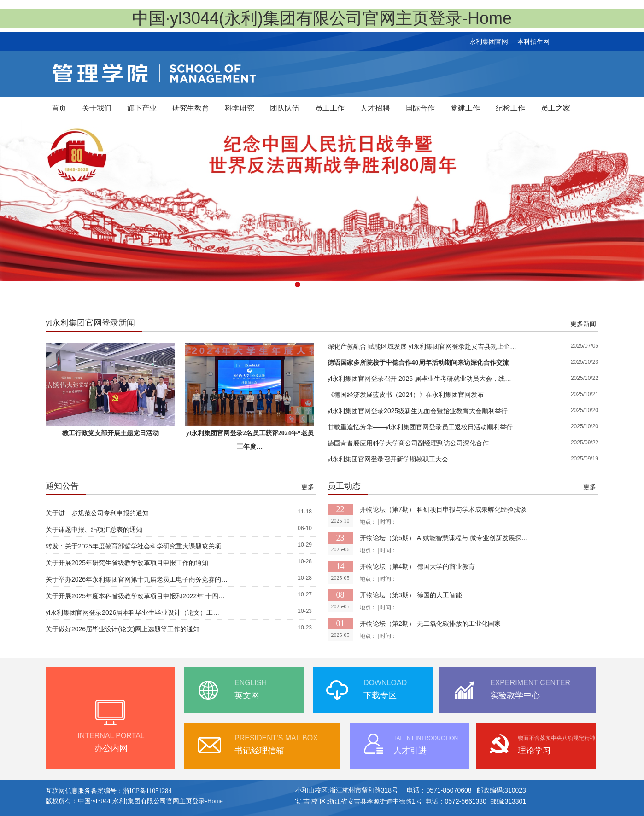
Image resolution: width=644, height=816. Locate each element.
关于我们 (97, 108)
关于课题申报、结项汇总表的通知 (94, 530)
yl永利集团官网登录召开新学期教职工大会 (388, 459)
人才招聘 (375, 108)
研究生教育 (191, 108)
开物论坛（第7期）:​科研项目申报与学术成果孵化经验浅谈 (443, 509)
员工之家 (556, 108)
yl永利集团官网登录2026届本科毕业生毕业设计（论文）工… (132, 612)
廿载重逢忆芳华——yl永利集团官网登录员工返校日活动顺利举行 (420, 427)
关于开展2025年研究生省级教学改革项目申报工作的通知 (127, 563)
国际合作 (420, 108)
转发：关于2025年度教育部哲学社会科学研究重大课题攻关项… (137, 546)
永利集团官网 (489, 41)
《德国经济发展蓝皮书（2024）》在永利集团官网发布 (406, 395)
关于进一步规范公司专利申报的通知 (97, 513)
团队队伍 (285, 108)
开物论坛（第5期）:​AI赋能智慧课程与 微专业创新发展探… (444, 538)
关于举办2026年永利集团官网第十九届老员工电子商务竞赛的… (137, 579)
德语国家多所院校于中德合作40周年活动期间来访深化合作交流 (418, 362)
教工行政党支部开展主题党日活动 (111, 433)
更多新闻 (583, 324)
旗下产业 (142, 108)
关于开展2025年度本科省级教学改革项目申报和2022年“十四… (135, 596)
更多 (308, 487)
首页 (59, 108)
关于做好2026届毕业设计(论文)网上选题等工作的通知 (123, 629)
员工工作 (330, 108)
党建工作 (465, 108)
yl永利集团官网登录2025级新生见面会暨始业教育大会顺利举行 (418, 411)
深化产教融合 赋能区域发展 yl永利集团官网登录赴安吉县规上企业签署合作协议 (422, 346)
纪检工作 (510, 108)
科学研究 (240, 108)
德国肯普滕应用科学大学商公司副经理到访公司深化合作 (408, 443)
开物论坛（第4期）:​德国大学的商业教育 (417, 566)
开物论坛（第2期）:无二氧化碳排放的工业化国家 (430, 624)
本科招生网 (533, 41)
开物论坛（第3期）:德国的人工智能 (411, 595)
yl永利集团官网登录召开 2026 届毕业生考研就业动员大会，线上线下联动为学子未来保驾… (422, 379)
